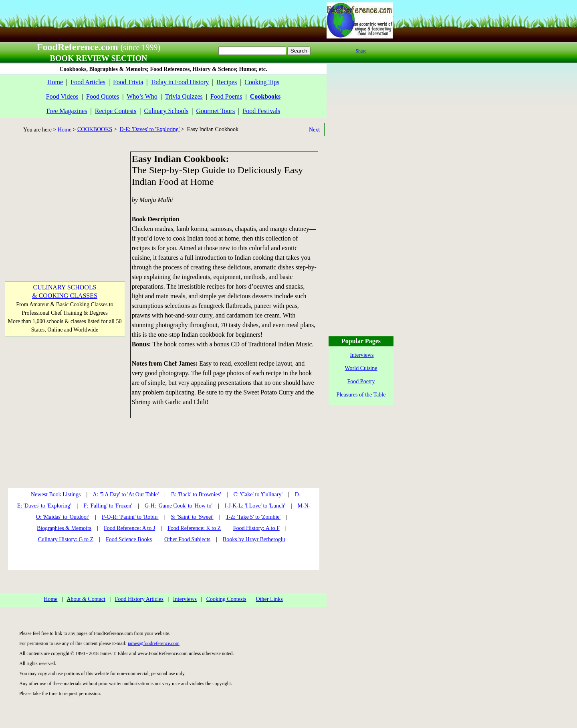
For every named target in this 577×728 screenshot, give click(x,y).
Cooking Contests (226, 599)
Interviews (185, 599)
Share (361, 51)
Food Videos (62, 96)
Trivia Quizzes (184, 96)
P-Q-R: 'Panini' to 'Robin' (130, 517)
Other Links (269, 599)
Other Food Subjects (187, 539)
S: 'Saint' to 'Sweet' (192, 517)
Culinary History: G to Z (66, 539)
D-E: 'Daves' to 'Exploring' (150, 129)
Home (55, 82)
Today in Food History (180, 82)
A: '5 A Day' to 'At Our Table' (126, 494)
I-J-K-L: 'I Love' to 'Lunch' (255, 506)
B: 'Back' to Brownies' (196, 494)
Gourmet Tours (215, 111)
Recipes (227, 82)
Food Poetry (361, 381)
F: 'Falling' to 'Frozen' (108, 506)
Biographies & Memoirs (64, 528)
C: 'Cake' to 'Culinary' (258, 494)
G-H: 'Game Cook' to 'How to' (179, 506)
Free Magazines (67, 111)
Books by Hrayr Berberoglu (254, 539)
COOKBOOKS (95, 129)
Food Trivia (128, 82)
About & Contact (86, 599)
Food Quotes (103, 96)
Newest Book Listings (56, 494)
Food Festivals (261, 111)
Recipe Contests (116, 111)
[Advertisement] (64, 202)
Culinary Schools (166, 111)
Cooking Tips (262, 82)
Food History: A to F (256, 528)
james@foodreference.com (154, 643)
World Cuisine (361, 368)
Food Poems (226, 96)
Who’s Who (142, 96)
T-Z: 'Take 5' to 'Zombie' (253, 517)
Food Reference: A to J (129, 528)
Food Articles (88, 82)
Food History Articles (139, 599)
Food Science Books (129, 539)
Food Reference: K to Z (194, 528)
